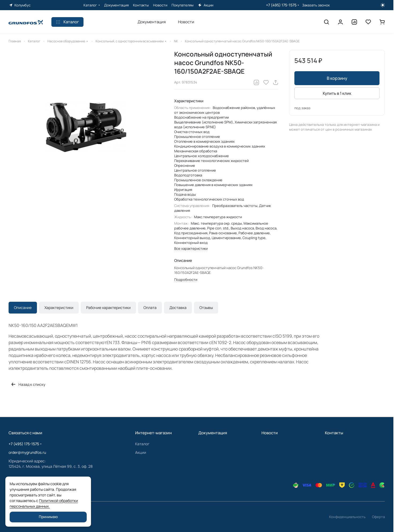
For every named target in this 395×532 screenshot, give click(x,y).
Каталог (142, 444)
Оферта (378, 517)
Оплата (150, 307)
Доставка (178, 307)
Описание (23, 307)
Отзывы (206, 307)
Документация (213, 433)
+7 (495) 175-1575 (281, 5)
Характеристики (59, 307)
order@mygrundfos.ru (27, 452)
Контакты (334, 433)
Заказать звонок (316, 5)
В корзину (337, 78)
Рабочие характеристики (108, 307)
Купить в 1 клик (337, 93)
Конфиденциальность (347, 517)
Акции (141, 452)
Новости (270, 433)
